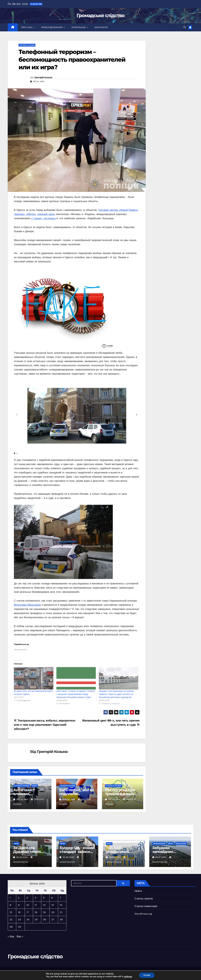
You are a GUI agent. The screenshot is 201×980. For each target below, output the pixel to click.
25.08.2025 (69, 857)
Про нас (27, 27)
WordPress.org (143, 914)
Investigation (159, 844)
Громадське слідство (101, 16)
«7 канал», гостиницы (43, 218)
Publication (181, 844)
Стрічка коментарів (146, 906)
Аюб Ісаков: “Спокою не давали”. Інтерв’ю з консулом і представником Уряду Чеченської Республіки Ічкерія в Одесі (76, 694)
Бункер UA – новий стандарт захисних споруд (77, 852)
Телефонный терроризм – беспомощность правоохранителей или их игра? (72, 60)
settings (128, 977)
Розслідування (52, 27)
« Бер (11, 936)
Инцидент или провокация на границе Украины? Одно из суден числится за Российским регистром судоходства (116, 694)
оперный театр (46, 214)
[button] (185, 27)
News (34, 786)
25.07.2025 (161, 857)
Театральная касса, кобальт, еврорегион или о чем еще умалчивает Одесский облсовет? (45, 725)
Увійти (138, 891)
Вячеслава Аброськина (27, 605)
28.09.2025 (22, 857)
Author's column (27, 45)
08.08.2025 (115, 857)
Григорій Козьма (43, 77)
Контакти (101, 27)
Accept (147, 975)
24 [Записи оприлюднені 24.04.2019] (28, 919)
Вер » (20, 936)
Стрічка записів (144, 899)
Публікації (79, 27)
